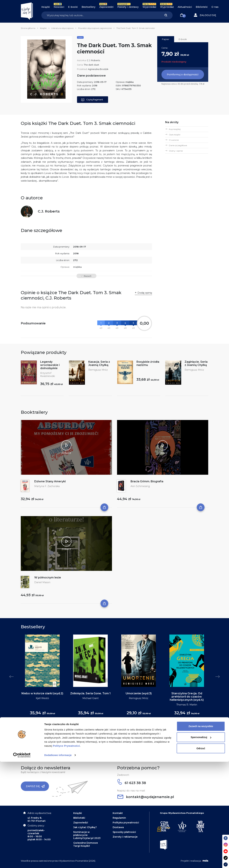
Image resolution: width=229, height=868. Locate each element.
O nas (215, 7)
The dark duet (91, 65)
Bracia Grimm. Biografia (147, 481)
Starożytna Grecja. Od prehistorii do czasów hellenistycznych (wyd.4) (187, 697)
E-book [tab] (183, 39)
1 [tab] (108, 736)
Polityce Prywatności (66, 852)
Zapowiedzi (106, 7)
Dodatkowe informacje (58, 861)
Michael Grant (91, 698)
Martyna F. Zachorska (47, 486)
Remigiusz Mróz (98, 370)
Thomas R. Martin (187, 705)
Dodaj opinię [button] (145, 293)
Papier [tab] (166, 39)
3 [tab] (113, 736)
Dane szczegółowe (178, 145)
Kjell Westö (42, 698)
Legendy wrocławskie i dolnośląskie (50, 365)
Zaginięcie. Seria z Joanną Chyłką (196, 363)
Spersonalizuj (201, 843)
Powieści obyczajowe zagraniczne (95, 28)
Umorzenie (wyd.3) (139, 693)
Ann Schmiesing (140, 486)
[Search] (100, 15)
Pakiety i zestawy (128, 7)
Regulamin (119, 818)
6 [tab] (121, 736)
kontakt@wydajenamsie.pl (146, 797)
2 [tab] (110, 736)
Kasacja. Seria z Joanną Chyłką (99, 363)
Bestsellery (88, 7)
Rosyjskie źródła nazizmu (148, 363)
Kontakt (118, 813)
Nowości (59, 7)
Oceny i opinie (176, 151)
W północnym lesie (48, 578)
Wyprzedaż (149, 7)
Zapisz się (35, 786)
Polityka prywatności (126, 823)
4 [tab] (116, 736)
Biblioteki (202, 7)
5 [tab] (119, 736)
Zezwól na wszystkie (201, 832)
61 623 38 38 (132, 783)
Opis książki (175, 135)
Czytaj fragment (92, 100)
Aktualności (185, 7)
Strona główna (28, 28)
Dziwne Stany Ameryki (50, 481)
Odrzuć (201, 855)
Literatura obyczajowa (62, 28)
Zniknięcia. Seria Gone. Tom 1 (90, 693)
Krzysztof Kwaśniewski (48, 375)
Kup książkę (175, 129)
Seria (80, 38)
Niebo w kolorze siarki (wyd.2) (42, 693)
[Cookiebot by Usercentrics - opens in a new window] (22, 861)
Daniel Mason (42, 582)
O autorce (174, 140)
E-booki (73, 7)
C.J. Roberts (93, 60)
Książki (46, 7)
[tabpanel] (42, 678)
